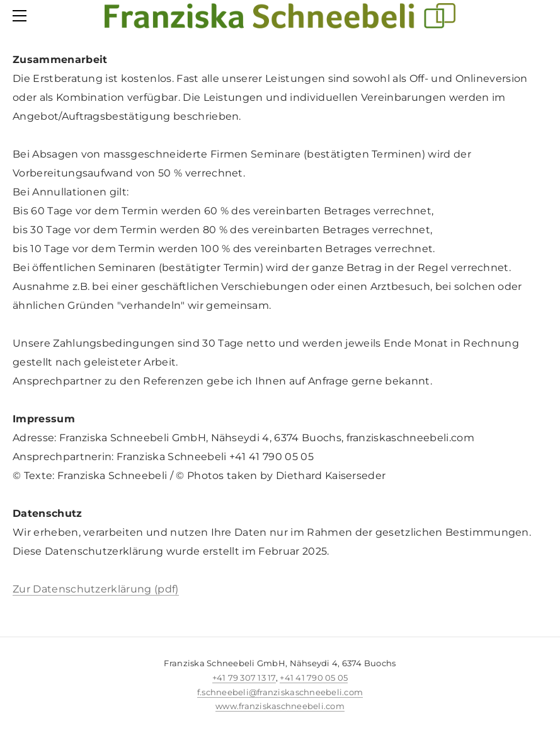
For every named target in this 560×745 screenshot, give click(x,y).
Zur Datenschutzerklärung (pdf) (96, 589)
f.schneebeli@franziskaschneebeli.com (280, 692)
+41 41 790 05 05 (314, 678)
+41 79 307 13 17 (244, 678)
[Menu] (22, 16)
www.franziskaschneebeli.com (280, 706)
